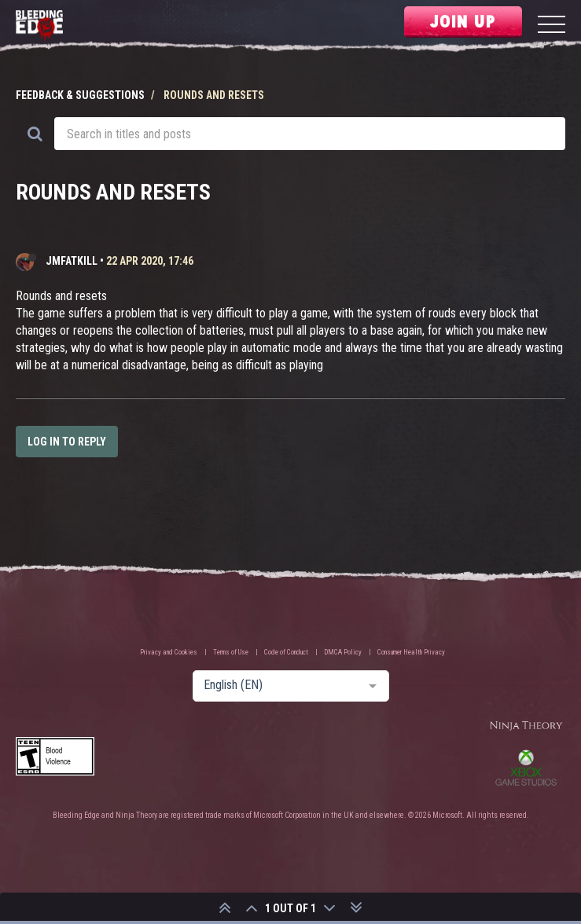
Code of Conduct (286, 652)
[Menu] (552, 26)
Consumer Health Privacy (411, 652)
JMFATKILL (72, 261)
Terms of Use (231, 652)
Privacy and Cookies (169, 652)
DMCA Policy (343, 652)
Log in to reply (67, 442)
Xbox (526, 768)
